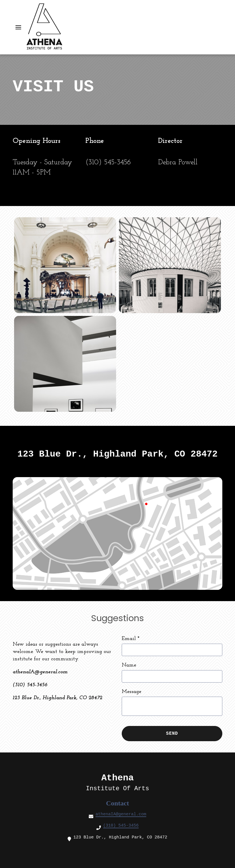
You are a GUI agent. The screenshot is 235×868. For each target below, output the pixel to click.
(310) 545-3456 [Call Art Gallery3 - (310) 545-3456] (121, 826)
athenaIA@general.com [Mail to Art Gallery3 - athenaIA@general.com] (121, 814)
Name (129, 665)
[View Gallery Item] (65, 265)
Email (131, 639)
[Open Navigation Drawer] (18, 27)
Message (131, 692)
